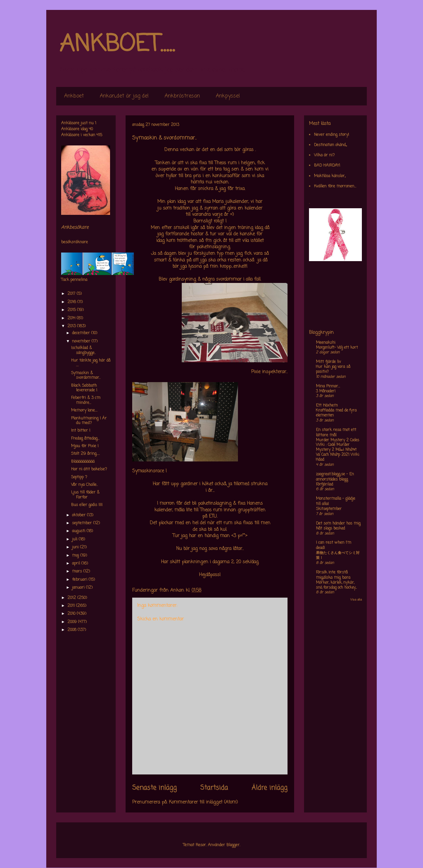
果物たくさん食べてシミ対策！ (338, 555)
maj (76, 556)
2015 (72, 310)
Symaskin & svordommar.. (86, 375)
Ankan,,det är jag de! (124, 96)
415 (99, 135)
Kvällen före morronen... (335, 186)
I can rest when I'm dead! (334, 545)
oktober (79, 515)
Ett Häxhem (327, 406)
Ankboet (74, 96)
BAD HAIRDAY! (327, 166)
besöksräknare (75, 242)
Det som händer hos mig (338, 524)
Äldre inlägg (269, 788)
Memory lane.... (84, 411)
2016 (72, 302)
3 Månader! (326, 391)
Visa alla (356, 600)
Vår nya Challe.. (84, 485)
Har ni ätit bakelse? (89, 469)
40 (91, 129)
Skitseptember (329, 509)
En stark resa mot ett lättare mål (336, 433)
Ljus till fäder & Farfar (85, 495)
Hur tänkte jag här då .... (91, 363)
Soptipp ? (79, 477)
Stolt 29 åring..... (85, 454)
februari (80, 580)
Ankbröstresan (182, 96)
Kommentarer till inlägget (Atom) (203, 802)
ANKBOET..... (117, 45)
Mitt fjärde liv (328, 362)
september (83, 523)
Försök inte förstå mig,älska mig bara (333, 575)
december (82, 333)
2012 (72, 598)
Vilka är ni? (324, 155)
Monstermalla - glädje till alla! (336, 501)
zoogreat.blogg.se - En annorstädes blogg (335, 477)
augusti (79, 531)
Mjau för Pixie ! (85, 446)
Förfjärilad (325, 485)
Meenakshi (326, 343)
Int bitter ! (81, 431)
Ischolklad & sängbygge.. (83, 350)
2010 (72, 614)
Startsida (214, 788)
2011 (72, 606)
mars (78, 572)
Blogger (233, 845)
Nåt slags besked (330, 529)
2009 (73, 622)
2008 (73, 630)
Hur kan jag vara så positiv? (333, 369)
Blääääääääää (83, 462)
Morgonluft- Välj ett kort (337, 348)
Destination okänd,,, (330, 145)
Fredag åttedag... (85, 439)
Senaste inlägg (154, 788)
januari (79, 588)
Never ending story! (331, 135)
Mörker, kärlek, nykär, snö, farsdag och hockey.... (336, 585)
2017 (72, 294)
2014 (72, 318)
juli (75, 539)
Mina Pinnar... (328, 386)
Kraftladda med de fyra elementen (336, 413)
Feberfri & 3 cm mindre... (86, 400)
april (77, 564)
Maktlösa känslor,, (330, 176)
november (82, 341)
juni (76, 547)
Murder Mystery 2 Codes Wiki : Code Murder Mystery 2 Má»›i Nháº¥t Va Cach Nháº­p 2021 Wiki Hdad (338, 450)
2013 (72, 326)
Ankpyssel (228, 96)
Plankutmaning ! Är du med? (89, 421)
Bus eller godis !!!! (87, 505)
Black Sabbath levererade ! (84, 388)
